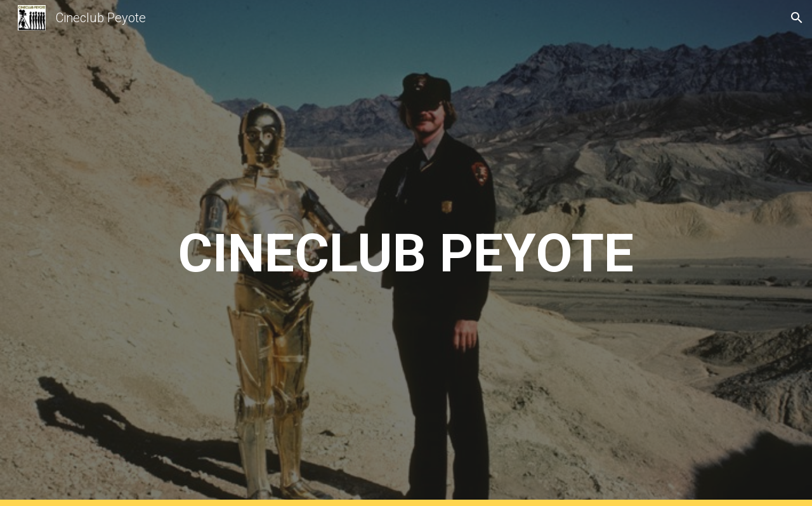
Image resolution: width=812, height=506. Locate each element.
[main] (406, 253)
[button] (797, 18)
